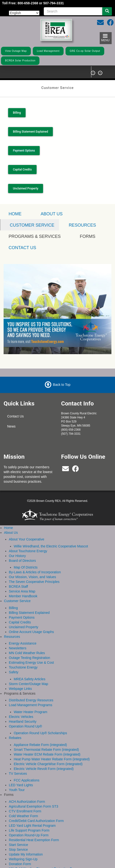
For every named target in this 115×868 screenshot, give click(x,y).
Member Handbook (23, 595)
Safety (14, 671)
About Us (52, 213)
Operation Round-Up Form (29, 834)
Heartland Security (23, 721)
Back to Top (62, 384)
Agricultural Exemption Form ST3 (33, 806)
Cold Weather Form (23, 815)
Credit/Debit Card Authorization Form (36, 820)
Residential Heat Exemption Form (34, 839)
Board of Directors (22, 560)
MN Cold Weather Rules (27, 652)
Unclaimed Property (25, 188)
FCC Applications (26, 780)
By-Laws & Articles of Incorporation (35, 571)
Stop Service (18, 849)
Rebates (15, 737)
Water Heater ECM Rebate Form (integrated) (47, 754)
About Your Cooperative (27, 539)
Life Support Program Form (29, 830)
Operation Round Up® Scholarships (40, 732)
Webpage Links (20, 688)
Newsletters (18, 647)
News (11, 426)
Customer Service (17, 600)
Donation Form (20, 863)
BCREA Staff (18, 586)
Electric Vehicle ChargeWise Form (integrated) (48, 763)
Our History (17, 555)
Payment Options (22, 617)
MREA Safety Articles (29, 678)
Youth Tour (17, 789)
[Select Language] (24, 13)
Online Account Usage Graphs (31, 631)
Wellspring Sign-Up (23, 858)
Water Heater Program (30, 711)
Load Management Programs (30, 704)
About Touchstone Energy (28, 550)
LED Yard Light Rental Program (32, 825)
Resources (82, 225)
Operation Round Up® (25, 726)
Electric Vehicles (21, 716)
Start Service (18, 844)
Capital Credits (22, 169)
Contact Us (15, 416)
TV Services (18, 773)
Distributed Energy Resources (31, 699)
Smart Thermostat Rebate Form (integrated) (46, 749)
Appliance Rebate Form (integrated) (40, 744)
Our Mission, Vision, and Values (32, 576)
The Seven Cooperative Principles (34, 581)
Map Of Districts (26, 567)
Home (8, 527)
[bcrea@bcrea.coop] (66, 469)
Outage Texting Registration (30, 657)
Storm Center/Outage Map (28, 683)
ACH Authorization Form (27, 801)
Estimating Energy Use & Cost (31, 662)
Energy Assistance (23, 643)
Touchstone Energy (23, 667)
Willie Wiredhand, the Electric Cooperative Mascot (51, 545)
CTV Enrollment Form (25, 810)
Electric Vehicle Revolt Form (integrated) (44, 768)
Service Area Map (22, 591)
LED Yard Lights (21, 784)
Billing (17, 112)
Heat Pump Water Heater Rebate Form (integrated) (52, 758)
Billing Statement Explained (30, 131)
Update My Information (26, 854)
